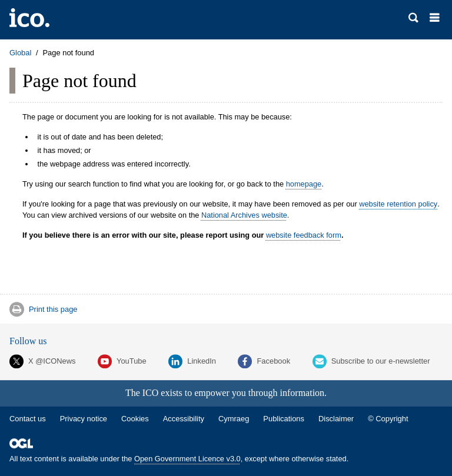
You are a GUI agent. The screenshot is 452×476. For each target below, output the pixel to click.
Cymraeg (234, 419)
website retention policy (398, 204)
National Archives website (244, 215)
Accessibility (184, 419)
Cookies (135, 419)
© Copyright (388, 419)
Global (20, 53)
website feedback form (304, 235)
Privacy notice (84, 419)
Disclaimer (336, 419)
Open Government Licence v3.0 (187, 459)
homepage (304, 184)
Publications (284, 419)
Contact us (28, 419)
